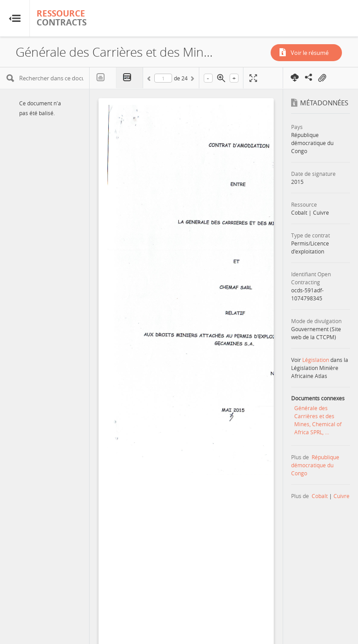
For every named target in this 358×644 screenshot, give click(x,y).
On (322, 78)
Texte (103, 78)
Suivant (192, 80)
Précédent (150, 80)
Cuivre (342, 496)
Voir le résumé (310, 53)
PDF (130, 78)
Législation (316, 360)
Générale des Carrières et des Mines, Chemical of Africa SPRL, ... (318, 420)
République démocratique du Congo (315, 465)
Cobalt (320, 496)
